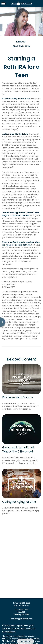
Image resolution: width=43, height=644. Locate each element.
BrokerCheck (9, 632)
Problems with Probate (18, 397)
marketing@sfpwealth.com (21, 619)
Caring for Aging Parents (19, 502)
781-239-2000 (25, 603)
